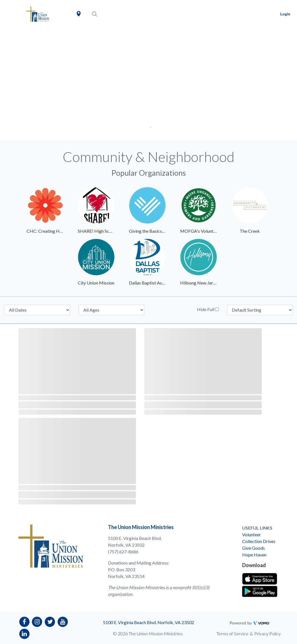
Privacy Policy (267, 634)
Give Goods (254, 548)
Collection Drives (259, 541)
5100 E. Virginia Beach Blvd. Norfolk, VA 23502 (148, 622)
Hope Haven (254, 555)
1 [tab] (149, 126)
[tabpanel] (148, 84)
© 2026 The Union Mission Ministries (148, 634)
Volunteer (252, 534)
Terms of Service (232, 634)
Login (285, 14)
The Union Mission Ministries (141, 527)
